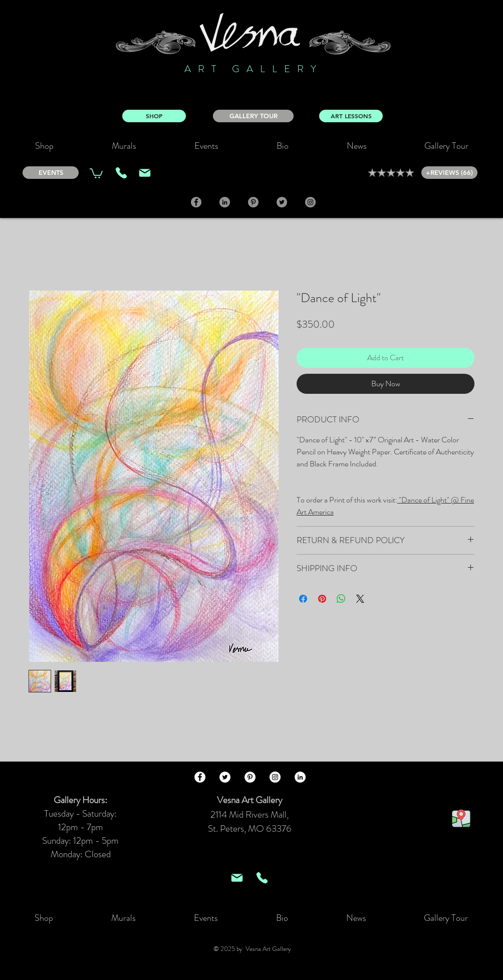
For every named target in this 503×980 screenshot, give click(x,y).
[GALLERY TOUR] (253, 116)
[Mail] (145, 173)
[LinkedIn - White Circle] (300, 777)
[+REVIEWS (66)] (449, 173)
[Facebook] (196, 202)
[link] (96, 173)
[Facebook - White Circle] (200, 777)
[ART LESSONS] (351, 116)
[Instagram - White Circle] (275, 777)
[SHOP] (154, 116)
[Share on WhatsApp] (341, 599)
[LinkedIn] (225, 202)
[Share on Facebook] (303, 599)
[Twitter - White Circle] (225, 777)
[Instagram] (310, 202)
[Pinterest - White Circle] (250, 777)
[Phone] (121, 173)
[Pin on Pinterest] (322, 599)
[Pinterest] (253, 202)
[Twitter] (282, 202)
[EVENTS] (51, 173)
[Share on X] (360, 599)
